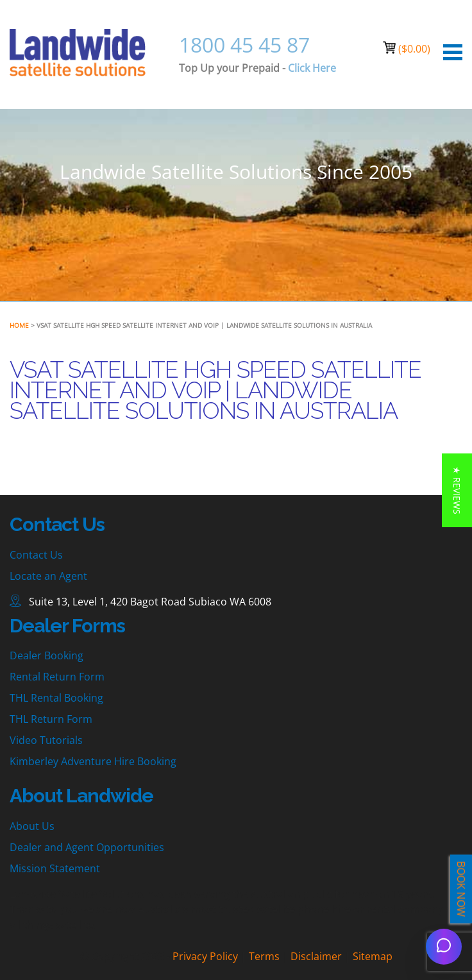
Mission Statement (55, 868)
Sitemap (373, 956)
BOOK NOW (461, 889)
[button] (457, 490)
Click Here (312, 68)
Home (19, 325)
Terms (264, 956)
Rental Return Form (57, 677)
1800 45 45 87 (244, 45)
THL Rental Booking (56, 698)
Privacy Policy (205, 956)
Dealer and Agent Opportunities (87, 847)
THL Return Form (51, 719)
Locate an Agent (48, 576)
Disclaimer (316, 956)
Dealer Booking (46, 655)
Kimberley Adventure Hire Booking (93, 761)
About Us (32, 826)
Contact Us (36, 555)
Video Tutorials (46, 740)
